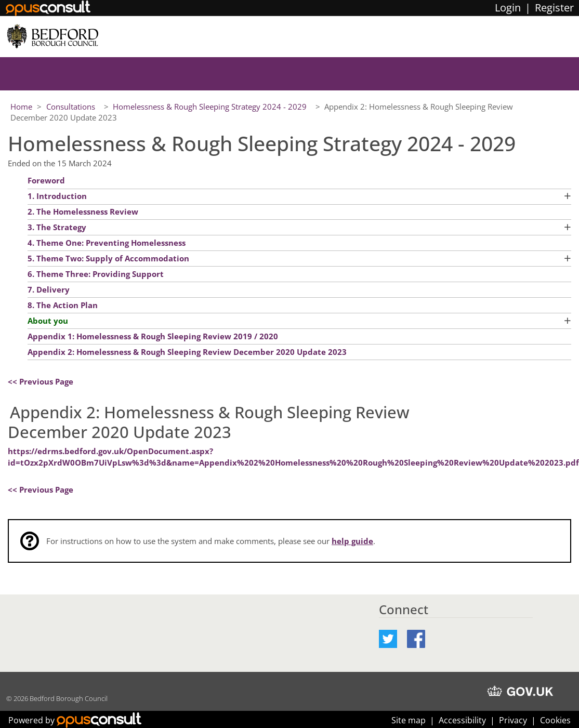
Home (21, 107)
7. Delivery (49, 289)
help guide (352, 541)
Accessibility (462, 720)
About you (48, 321)
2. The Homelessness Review (83, 211)
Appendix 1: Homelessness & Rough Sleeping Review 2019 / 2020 (154, 336)
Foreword (46, 180)
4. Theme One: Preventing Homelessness (107, 243)
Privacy (513, 720)
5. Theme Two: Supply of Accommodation (108, 258)
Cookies (555, 720)
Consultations (72, 107)
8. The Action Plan (63, 305)
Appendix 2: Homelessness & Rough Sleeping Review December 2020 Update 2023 (187, 352)
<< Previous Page (41, 381)
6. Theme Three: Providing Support (96, 274)
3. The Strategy (57, 227)
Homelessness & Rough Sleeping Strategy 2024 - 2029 (211, 107)
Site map (409, 720)
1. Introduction (57, 196)
